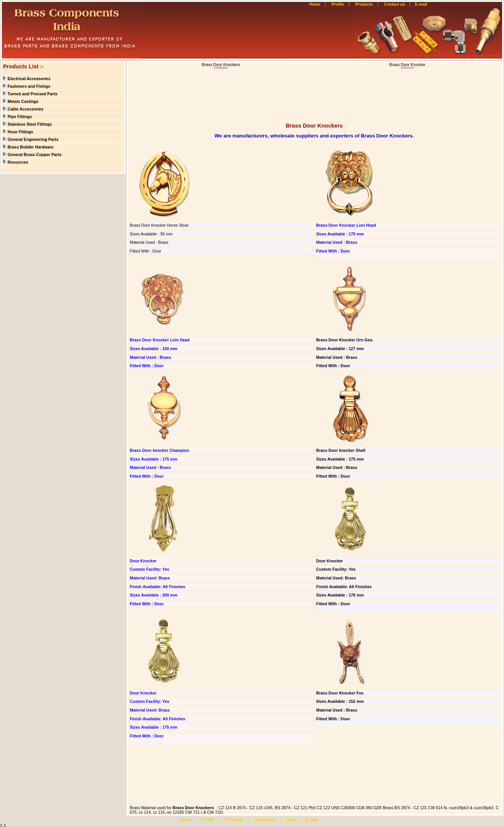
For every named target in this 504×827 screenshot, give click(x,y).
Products (364, 4)
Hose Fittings (20, 132)
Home (315, 4)
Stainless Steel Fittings (30, 124)
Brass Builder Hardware (31, 147)
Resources (18, 162)
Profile (338, 4)
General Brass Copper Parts (35, 155)
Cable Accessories (25, 109)
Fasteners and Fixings (29, 86)
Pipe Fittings (20, 117)
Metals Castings (23, 101)
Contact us (395, 4)
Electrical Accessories (29, 79)
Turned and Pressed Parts (32, 94)
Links (291, 819)
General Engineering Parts (33, 139)
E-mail (421, 4)
